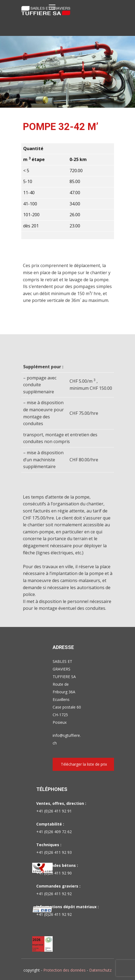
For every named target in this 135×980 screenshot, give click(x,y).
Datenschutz (100, 970)
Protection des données (64, 970)
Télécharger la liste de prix (84, 764)
